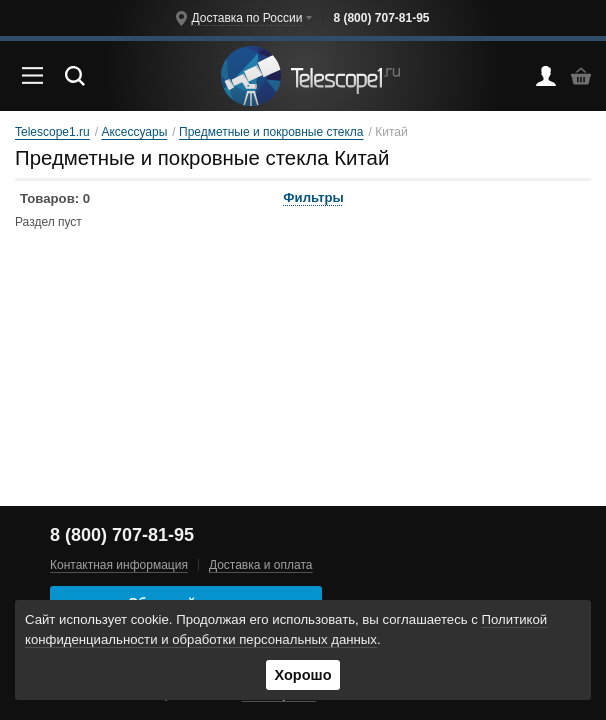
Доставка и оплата (261, 565)
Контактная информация (119, 565)
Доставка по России (246, 18)
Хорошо (302, 675)
